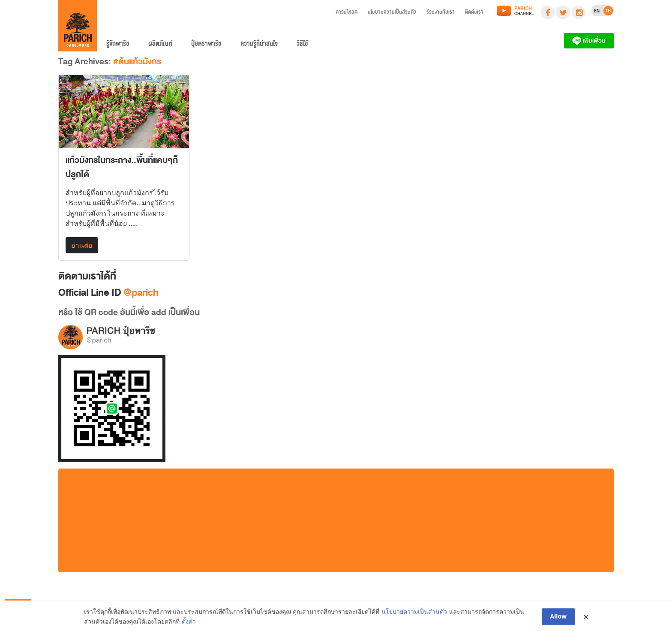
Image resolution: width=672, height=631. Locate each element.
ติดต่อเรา (474, 13)
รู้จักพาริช (118, 45)
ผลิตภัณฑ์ (160, 45)
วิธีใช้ (302, 45)
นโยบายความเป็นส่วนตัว (392, 13)
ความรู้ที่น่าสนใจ (259, 45)
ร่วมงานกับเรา (441, 13)
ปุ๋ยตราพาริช (206, 45)
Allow (559, 618)
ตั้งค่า (189, 623)
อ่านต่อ (82, 245)
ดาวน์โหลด (346, 13)
